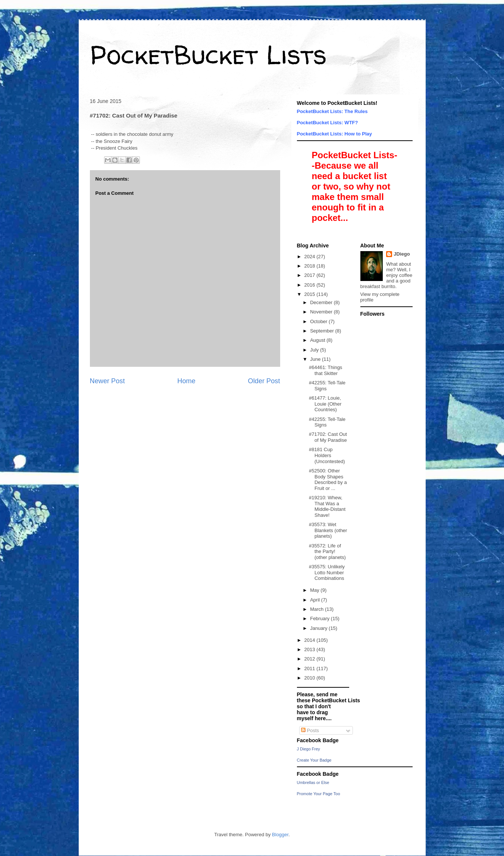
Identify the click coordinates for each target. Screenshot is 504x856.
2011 (311, 668)
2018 (311, 266)
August (318, 340)
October (319, 321)
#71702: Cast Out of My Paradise (328, 437)
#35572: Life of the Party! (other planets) (327, 552)
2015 (311, 294)
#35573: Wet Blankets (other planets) (328, 530)
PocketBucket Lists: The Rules (332, 111)
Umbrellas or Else (313, 782)
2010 (311, 678)
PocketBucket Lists (208, 54)
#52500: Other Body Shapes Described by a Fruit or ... (328, 479)
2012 (311, 659)
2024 (311, 257)
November (322, 312)
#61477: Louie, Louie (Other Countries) (325, 404)
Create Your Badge (314, 760)
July (315, 350)
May (315, 590)
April (316, 600)
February (320, 618)
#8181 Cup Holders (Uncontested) (327, 455)
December (322, 302)
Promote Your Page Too (319, 794)
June (316, 359)
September (323, 331)
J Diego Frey (309, 749)
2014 (311, 640)
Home (186, 381)
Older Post (264, 381)
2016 (311, 285)
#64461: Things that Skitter (325, 370)
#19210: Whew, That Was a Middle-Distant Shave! (327, 506)
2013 (311, 649)
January (319, 628)
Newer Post (107, 381)
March (317, 609)
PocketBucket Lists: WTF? (328, 123)
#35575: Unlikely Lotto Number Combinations (327, 572)
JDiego (402, 254)
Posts (310, 730)
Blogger (280, 835)
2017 (311, 275)
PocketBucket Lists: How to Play (335, 134)
